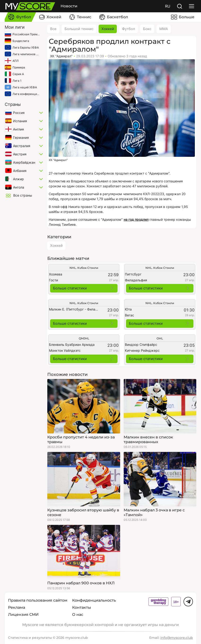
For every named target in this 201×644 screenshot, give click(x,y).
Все (53, 29)
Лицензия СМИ (23, 615)
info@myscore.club (177, 638)
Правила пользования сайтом (38, 600)
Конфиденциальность (94, 600)
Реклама (17, 607)
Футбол (129, 29)
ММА (164, 29)
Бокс (147, 29)
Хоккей (108, 29)
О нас (78, 615)
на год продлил (136, 219)
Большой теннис (79, 29)
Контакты (82, 607)
